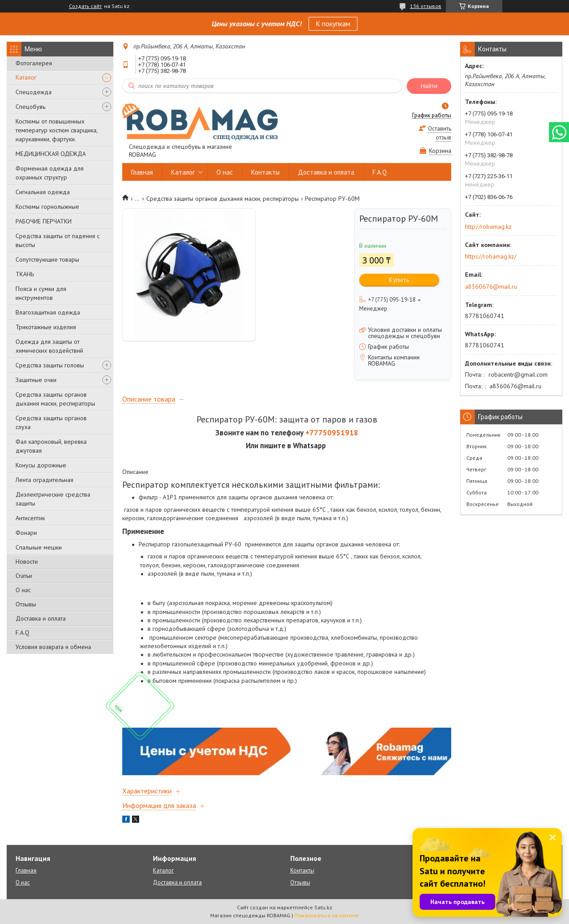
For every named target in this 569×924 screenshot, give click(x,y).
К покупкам (333, 24)
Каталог (26, 77)
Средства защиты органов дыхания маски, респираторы (55, 399)
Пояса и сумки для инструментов (41, 293)
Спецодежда (34, 92)
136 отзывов (426, 6)
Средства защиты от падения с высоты (58, 240)
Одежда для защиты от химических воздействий (49, 346)
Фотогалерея (34, 63)
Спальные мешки (39, 547)
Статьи (24, 576)
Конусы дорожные (41, 465)
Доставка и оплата (41, 618)
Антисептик (30, 518)
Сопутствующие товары (47, 259)
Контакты (265, 172)
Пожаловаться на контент (327, 915)
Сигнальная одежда (43, 192)
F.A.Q (22, 633)
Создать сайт (85, 6)
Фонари (26, 533)
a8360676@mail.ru (491, 287)
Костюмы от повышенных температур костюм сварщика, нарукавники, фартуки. (56, 130)
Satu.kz (323, 907)
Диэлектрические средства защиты (53, 499)
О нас (23, 590)
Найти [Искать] (429, 86)
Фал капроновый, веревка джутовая (51, 446)
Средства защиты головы (50, 365)
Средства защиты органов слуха (51, 422)
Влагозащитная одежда (48, 312)
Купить (399, 280)
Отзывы (26, 604)
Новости (27, 562)
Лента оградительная (44, 480)
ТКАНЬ (25, 274)
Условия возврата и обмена (53, 647)
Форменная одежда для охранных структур (50, 173)
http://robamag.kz (488, 227)
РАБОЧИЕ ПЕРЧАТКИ (44, 221)
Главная (142, 172)
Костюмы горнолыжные (47, 207)
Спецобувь (30, 107)
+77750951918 (332, 433)
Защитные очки (36, 380)
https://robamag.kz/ (491, 256)
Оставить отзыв (440, 133)
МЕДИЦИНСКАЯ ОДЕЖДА (51, 154)
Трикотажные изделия (46, 327)
